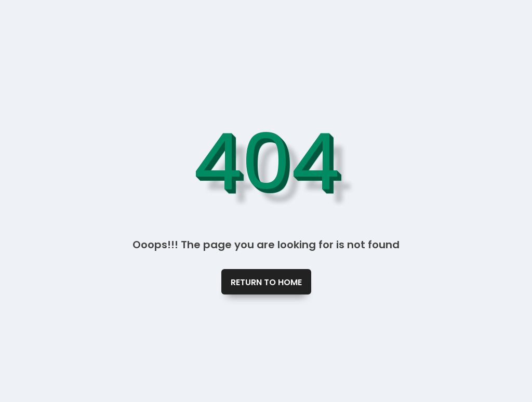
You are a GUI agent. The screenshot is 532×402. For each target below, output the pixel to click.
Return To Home (266, 282)
